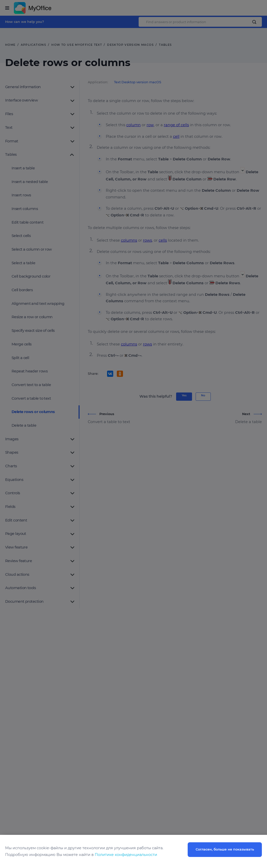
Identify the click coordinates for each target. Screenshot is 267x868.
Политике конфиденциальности (126, 855)
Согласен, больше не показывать (225, 849)
